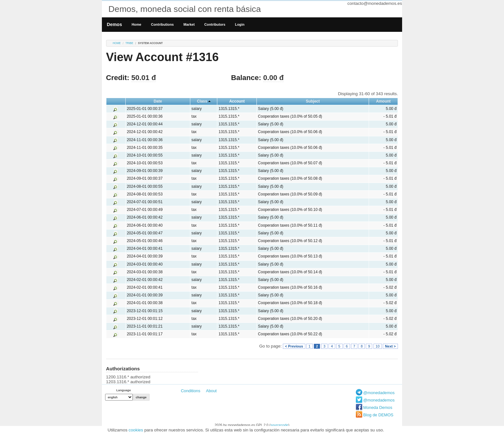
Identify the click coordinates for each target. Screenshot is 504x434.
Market (189, 24)
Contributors (215, 24)
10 (378, 346)
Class (202, 101)
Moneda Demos (378, 407)
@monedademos (379, 393)
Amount (383, 101)
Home (137, 24)
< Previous (294, 346)
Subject (313, 101)
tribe (129, 43)
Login (240, 24)
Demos (114, 24)
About (211, 391)
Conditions (191, 391)
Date (158, 101)
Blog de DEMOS (378, 415)
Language (124, 390)
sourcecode (279, 425)
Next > (390, 346)
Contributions (162, 24)
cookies (136, 430)
